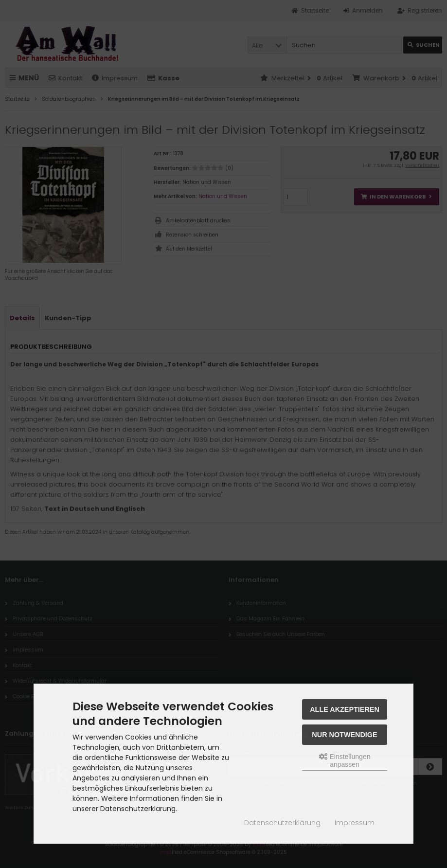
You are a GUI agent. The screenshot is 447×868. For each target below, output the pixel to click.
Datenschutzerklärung (282, 823)
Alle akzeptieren (345, 709)
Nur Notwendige (344, 735)
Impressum (355, 823)
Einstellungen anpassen (345, 760)
